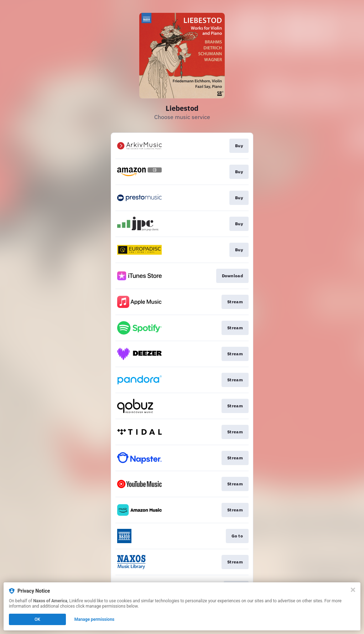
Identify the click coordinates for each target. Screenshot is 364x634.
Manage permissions (95, 619)
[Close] (353, 590)
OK (37, 619)
